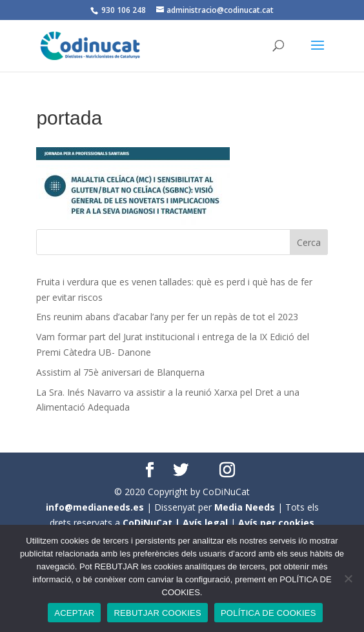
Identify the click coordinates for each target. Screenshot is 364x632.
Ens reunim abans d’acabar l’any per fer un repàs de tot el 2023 (167, 317)
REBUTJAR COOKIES (157, 613)
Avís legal (205, 523)
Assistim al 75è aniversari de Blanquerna (120, 372)
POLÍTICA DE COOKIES (268, 613)
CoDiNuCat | (153, 523)
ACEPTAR (74, 613)
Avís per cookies (276, 523)
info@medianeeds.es (95, 507)
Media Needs (245, 507)
